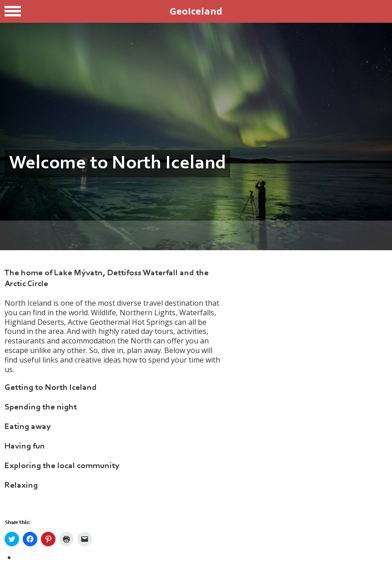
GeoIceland (196, 11)
